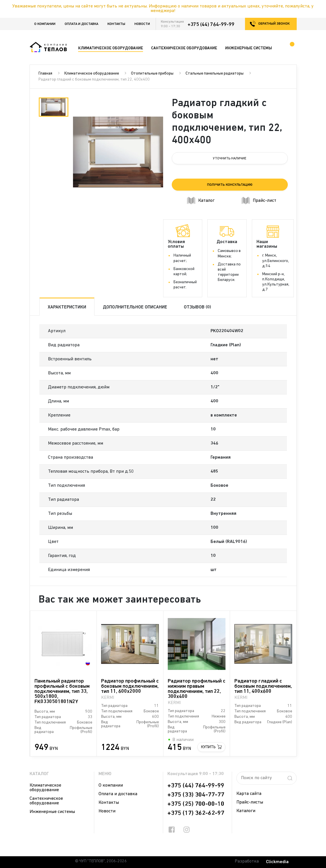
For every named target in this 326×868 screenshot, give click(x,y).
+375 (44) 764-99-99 (211, 25)
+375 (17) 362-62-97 (196, 813)
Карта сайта (249, 794)
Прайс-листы (250, 802)
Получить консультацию (230, 185)
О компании (45, 24)
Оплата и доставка (81, 24)
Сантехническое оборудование (46, 801)
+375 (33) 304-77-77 (196, 795)
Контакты (116, 24)
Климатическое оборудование (92, 74)
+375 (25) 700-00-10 (196, 804)
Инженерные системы (52, 812)
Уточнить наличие (230, 159)
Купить (208, 747)
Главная (45, 74)
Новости (142, 24)
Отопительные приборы (152, 74)
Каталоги (246, 811)
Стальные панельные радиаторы (215, 74)
